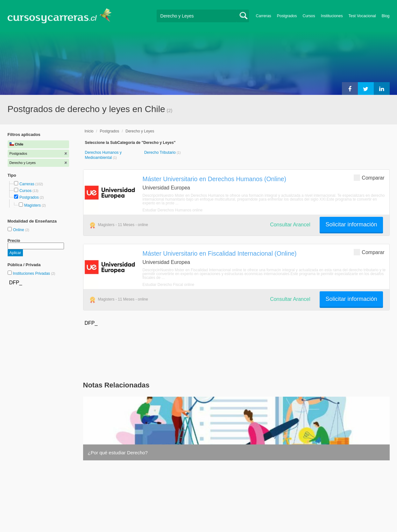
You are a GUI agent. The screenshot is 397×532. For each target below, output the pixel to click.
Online (19, 230)
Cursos (309, 16)
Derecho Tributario (160, 153)
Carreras (264, 16)
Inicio (89, 131)
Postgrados (287, 16)
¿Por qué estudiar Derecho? (118, 453)
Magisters (32, 205)
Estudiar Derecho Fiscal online (169, 285)
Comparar (369, 177)
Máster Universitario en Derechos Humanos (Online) (215, 179)
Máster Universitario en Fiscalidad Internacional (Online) (220, 253)
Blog (386, 16)
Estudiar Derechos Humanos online (173, 210)
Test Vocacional (362, 16)
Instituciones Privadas (34, 273)
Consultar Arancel (290, 225)
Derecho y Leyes (140, 131)
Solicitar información (351, 224)
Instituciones (332, 16)
